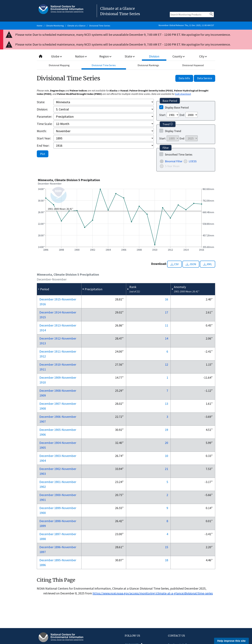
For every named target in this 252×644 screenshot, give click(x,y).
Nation (81, 56)
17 (166, 312)
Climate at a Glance (76, 26)
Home (40, 26)
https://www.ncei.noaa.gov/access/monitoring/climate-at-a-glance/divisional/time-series (153, 593)
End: (182, 115)
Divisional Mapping (59, 65)
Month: (42, 131)
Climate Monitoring (55, 26)
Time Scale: (45, 124)
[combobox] (126, 56)
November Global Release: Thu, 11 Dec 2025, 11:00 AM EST (186, 25)
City (203, 56)
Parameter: (44, 116)
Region (105, 56)
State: (41, 102)
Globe (56, 56)
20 (166, 443)
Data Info (184, 78)
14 (166, 338)
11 (166, 325)
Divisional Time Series (100, 26)
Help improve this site (231, 641)
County (179, 56)
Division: (42, 109)
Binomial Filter (174, 161)
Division (154, 56)
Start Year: (44, 138)
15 (166, 547)
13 (166, 404)
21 (166, 469)
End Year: (43, 145)
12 (166, 364)
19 (166, 430)
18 (166, 560)
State (130, 56)
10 (166, 456)
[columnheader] (59, 289)
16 (166, 299)
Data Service (205, 78)
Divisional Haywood (193, 65)
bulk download (183, 94)
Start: (163, 115)
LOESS (193, 161)
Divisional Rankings (148, 65)
